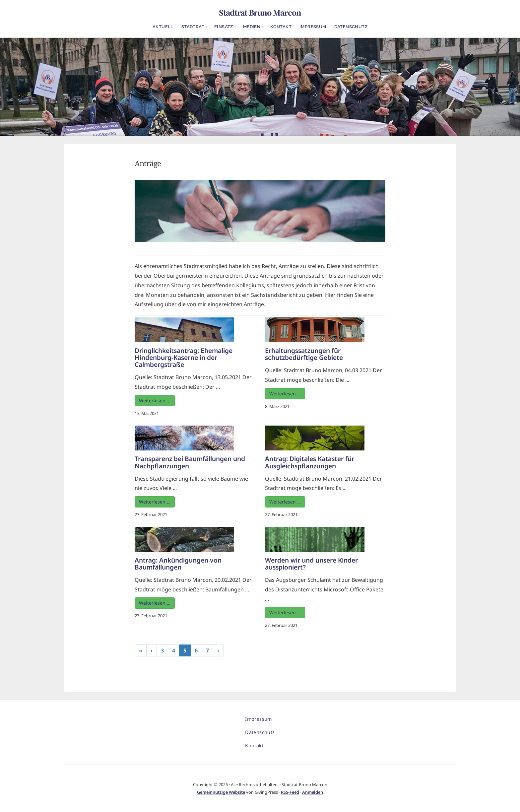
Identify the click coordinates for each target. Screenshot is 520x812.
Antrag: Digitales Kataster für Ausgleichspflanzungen (310, 462)
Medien (252, 27)
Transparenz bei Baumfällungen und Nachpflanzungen (190, 462)
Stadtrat (193, 27)
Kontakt (281, 27)
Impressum (313, 27)
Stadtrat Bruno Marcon (260, 12)
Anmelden (313, 792)
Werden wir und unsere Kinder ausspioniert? (311, 564)
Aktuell (163, 27)
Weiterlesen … (155, 401)
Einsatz (224, 27)
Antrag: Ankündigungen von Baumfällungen (178, 564)
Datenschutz (351, 27)
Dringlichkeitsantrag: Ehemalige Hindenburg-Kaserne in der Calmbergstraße (184, 357)
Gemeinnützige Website (221, 792)
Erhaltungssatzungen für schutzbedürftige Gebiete (304, 354)
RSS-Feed (290, 792)
